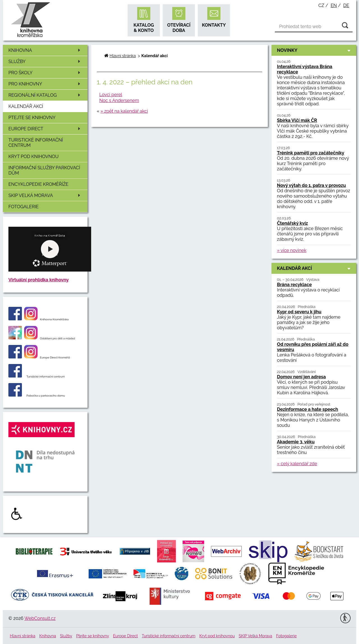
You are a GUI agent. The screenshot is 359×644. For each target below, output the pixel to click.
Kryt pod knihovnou (34, 157)
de (346, 5)
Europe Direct (45, 129)
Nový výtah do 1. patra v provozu (312, 185)
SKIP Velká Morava (45, 195)
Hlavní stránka (123, 56)
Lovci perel (111, 95)
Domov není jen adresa (302, 377)
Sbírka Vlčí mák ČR (297, 120)
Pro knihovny (45, 84)
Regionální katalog (45, 95)
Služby (45, 62)
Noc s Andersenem (119, 100)
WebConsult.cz (40, 618)
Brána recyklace (294, 285)
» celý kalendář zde (297, 464)
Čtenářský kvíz (293, 223)
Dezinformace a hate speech (308, 409)
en (334, 5)
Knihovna (45, 50)
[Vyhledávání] (314, 27)
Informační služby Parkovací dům (44, 170)
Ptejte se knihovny (32, 118)
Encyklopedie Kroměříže (38, 184)
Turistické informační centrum (36, 143)
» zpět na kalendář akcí (124, 111)
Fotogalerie (24, 207)
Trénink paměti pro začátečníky (311, 153)
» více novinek (292, 250)
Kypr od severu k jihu (299, 312)
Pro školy (45, 73)
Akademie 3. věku (296, 442)
